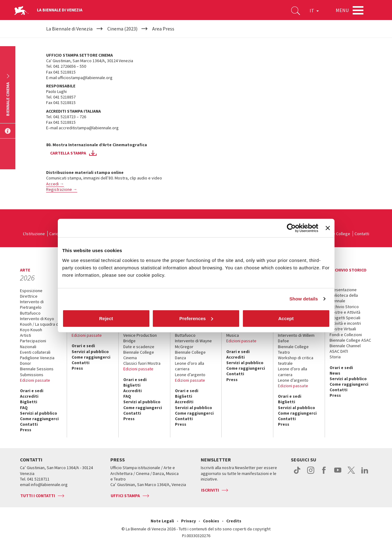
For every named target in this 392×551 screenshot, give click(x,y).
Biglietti (29, 402)
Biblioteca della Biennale (344, 298)
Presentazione (343, 290)
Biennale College (335, 234)
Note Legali (162, 521)
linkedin (365, 473)
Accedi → (55, 184)
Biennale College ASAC (350, 340)
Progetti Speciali (345, 318)
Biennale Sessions (37, 369)
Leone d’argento (190, 375)
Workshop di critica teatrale (296, 360)
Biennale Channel (345, 346)
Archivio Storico (344, 307)
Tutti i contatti (38, 496)
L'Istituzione (34, 234)
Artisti (26, 335)
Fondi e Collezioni (346, 335)
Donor (26, 363)
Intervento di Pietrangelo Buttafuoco (32, 307)
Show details (304, 299)
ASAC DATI (339, 351)
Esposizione (31, 291)
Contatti (362, 234)
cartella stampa (68, 153)
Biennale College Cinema (139, 355)
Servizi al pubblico (39, 413)
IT (314, 10)
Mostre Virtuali (343, 329)
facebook (324, 473)
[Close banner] (328, 228)
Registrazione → (62, 189)
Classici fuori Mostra (142, 363)
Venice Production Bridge (140, 338)
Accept (286, 318)
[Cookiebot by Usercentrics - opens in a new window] (291, 228)
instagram (311, 473)
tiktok (297, 473)
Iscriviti (210, 490)
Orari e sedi (32, 391)
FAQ (24, 408)
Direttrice (29, 296)
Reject (106, 318)
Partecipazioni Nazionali (33, 344)
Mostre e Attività (345, 312)
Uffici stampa (125, 496)
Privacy (188, 521)
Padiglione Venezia (37, 358)
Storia (335, 357)
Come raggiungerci (39, 419)
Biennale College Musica (242, 332)
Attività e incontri (345, 323)
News (335, 373)
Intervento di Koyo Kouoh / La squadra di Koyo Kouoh (40, 324)
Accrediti (29, 396)
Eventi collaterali (35, 352)
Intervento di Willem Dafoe (296, 338)
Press (26, 430)
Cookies (211, 521)
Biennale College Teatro (293, 349)
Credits (234, 521)
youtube (338, 473)
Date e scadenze (139, 347)
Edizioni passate (35, 380)
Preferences (196, 318)
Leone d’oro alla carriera (190, 366)
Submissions (32, 375)
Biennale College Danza (190, 355)
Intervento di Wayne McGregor (193, 344)
